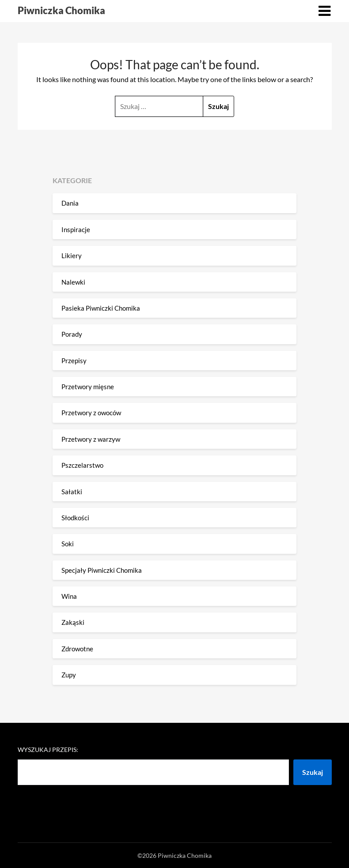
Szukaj (313, 772)
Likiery (72, 256)
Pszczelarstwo (82, 465)
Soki (68, 544)
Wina (69, 596)
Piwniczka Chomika (61, 10)
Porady (72, 334)
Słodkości (75, 518)
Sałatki (72, 492)
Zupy (69, 675)
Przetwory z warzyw (91, 439)
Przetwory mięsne (88, 387)
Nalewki (73, 282)
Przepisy (74, 361)
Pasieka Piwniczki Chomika (101, 308)
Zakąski (73, 622)
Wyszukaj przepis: (48, 750)
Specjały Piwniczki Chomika (102, 570)
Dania (70, 203)
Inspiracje (76, 229)
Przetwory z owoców (91, 413)
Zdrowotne (77, 649)
